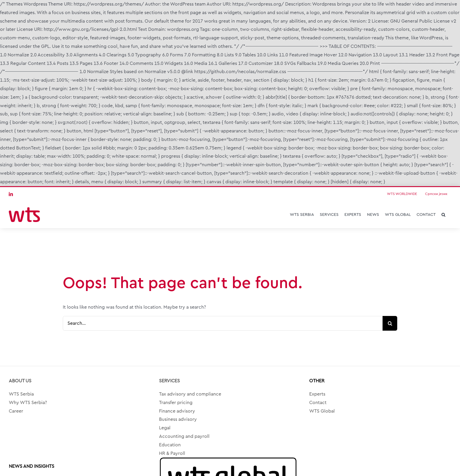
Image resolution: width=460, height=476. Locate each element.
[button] (443, 215)
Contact (318, 403)
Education (170, 445)
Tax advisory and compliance (190, 394)
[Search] (390, 323)
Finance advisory (177, 411)
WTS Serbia (21, 394)
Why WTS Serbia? (28, 403)
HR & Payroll (172, 453)
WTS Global (322, 411)
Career (16, 411)
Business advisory (178, 419)
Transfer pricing (176, 403)
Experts (317, 394)
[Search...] (223, 323)
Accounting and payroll (184, 436)
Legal (165, 428)
